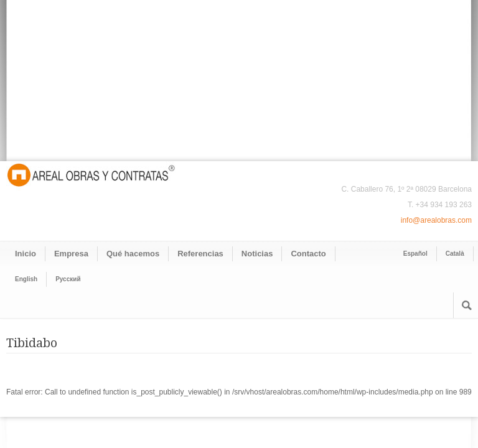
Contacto (308, 254)
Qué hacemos (133, 254)
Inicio (26, 254)
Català (455, 254)
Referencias (200, 254)
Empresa (71, 254)
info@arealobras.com (436, 220)
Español (415, 254)
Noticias (257, 254)
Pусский (68, 279)
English (26, 279)
